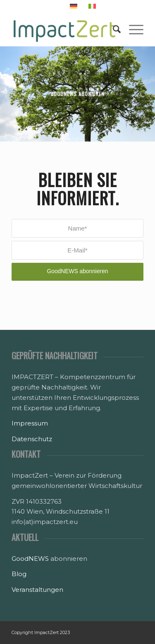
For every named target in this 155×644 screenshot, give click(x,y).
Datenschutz (32, 439)
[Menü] (132, 29)
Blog (19, 574)
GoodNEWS (30, 559)
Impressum (30, 423)
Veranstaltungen (37, 590)
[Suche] (113, 29)
